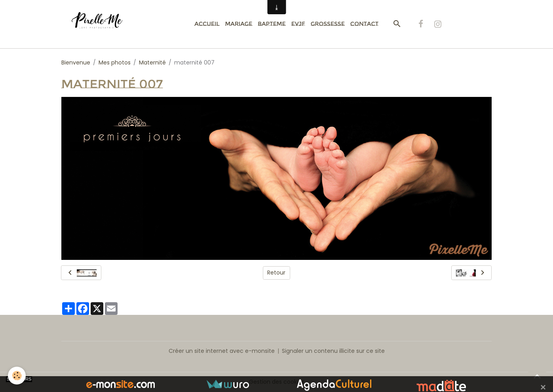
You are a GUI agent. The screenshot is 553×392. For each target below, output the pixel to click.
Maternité (152, 62)
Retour (276, 273)
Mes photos (115, 62)
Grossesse (328, 24)
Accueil (207, 24)
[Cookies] (17, 376)
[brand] (102, 24)
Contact (364, 24)
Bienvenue (76, 62)
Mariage (238, 24)
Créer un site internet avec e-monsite (222, 351)
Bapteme (272, 24)
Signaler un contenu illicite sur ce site (333, 351)
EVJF (298, 24)
